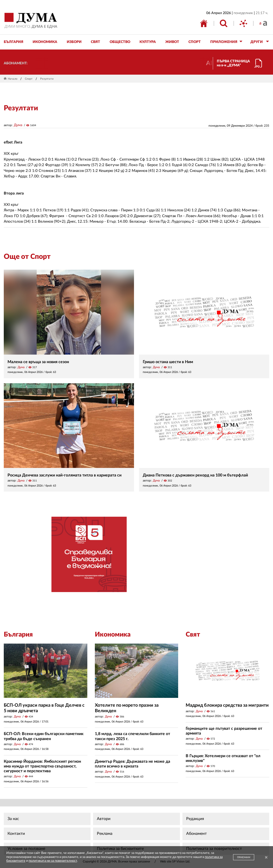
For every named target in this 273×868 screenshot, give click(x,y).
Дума (18, 125)
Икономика (113, 635)
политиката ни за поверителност (53, 861)
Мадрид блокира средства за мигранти (227, 705)
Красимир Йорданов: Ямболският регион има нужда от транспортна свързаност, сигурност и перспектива (42, 766)
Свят (193, 635)
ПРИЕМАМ (244, 857)
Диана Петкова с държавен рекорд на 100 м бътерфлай (195, 475)
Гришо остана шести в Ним (168, 362)
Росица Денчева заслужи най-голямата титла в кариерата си (64, 475)
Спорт (29, 79)
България (18, 635)
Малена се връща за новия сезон (38, 362)
